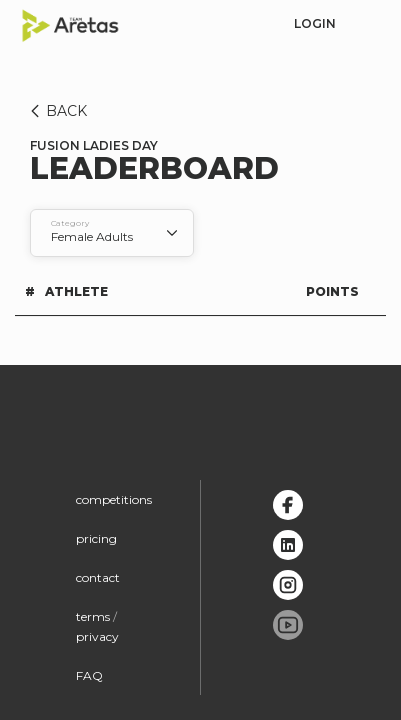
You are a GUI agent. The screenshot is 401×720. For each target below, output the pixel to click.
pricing (96, 538)
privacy (97, 636)
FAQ (89, 675)
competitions (114, 499)
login (315, 23)
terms (93, 616)
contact (98, 577)
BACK (55, 111)
